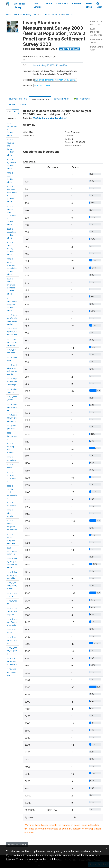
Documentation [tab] (61, 99)
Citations (77, 4)
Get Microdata (70, 49)
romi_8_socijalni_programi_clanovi (12, 418)
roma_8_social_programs (12, 651)
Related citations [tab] (17, 105)
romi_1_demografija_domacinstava (12, 332)
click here (54, 859)
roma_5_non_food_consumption (12, 611)
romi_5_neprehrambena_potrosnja (12, 381)
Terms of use (89, 5)
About (49, 4)
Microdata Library (19, 5)
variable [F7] (68, 15)
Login (99, 5)
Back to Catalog (17, 845)
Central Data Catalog (22, 15)
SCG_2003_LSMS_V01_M (50, 15)
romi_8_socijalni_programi (12, 407)
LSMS (35, 15)
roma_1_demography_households (12, 575)
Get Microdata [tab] (82, 99)
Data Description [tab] (40, 99)
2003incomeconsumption (12, 551)
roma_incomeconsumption (12, 672)
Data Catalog (38, 5)
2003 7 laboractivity (10, 513)
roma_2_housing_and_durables (12, 586)
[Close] (106, 848)
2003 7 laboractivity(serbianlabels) (10, 249)
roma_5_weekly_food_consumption (12, 622)
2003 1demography (12, 436)
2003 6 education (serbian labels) (50, 118)
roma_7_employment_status (12, 640)
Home (9, 15)
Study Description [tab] (18, 99)
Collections (62, 4)
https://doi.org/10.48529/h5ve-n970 (50, 65)
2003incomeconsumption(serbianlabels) (12, 304)
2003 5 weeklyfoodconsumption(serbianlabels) (12, 215)
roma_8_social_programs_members (12, 661)
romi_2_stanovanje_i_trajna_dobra (12, 342)
